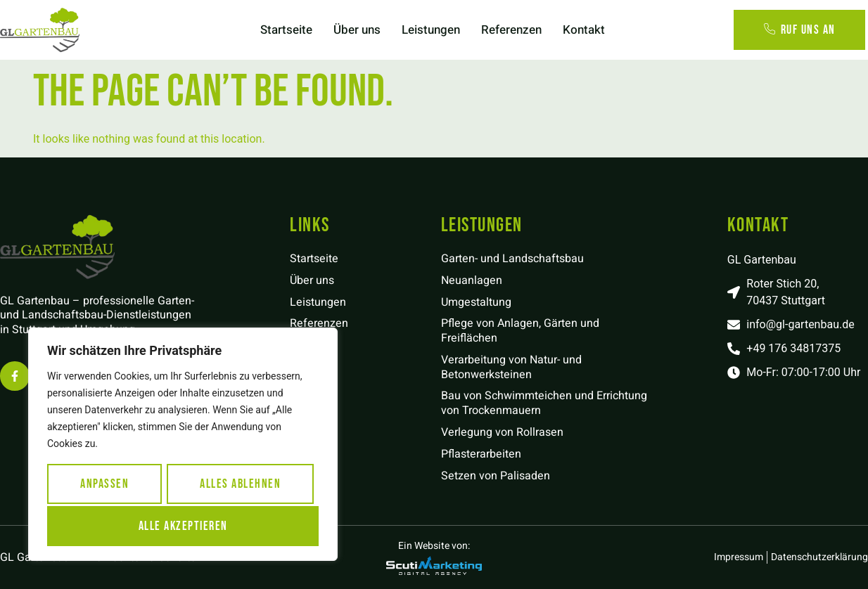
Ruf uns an (799, 30)
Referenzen (511, 30)
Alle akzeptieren (183, 525)
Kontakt (584, 30)
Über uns (357, 30)
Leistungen (431, 30)
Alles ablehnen (240, 485)
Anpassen (104, 485)
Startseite (286, 30)
